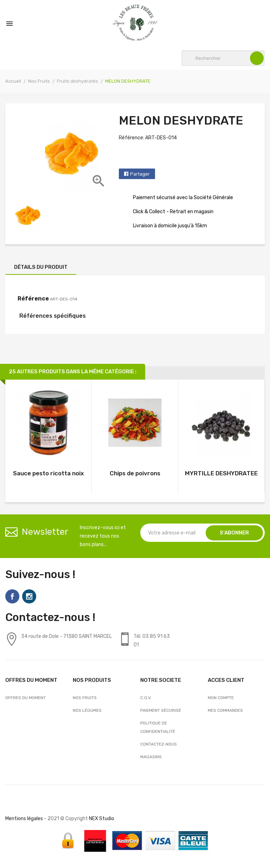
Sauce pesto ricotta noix (49, 473)
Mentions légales (24, 819)
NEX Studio (102, 819)
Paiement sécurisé (161, 710)
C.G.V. (146, 698)
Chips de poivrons (135, 473)
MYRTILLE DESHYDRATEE (221, 473)
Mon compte (221, 698)
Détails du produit (41, 267)
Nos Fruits (85, 698)
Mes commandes (225, 710)
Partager (140, 174)
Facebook (12, 596)
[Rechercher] (223, 58)
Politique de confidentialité (158, 727)
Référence (33, 299)
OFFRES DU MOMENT (25, 698)
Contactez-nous (159, 744)
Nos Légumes (87, 710)
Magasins (151, 757)
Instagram (29, 596)
